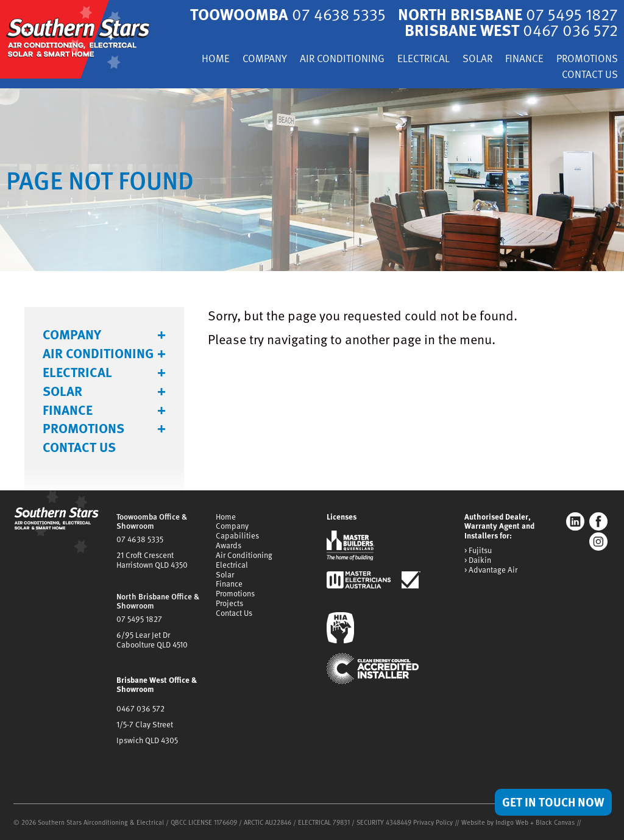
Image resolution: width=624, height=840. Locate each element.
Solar (477, 59)
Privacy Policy (433, 822)
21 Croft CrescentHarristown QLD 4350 (152, 560)
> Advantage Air (491, 570)
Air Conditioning (342, 59)
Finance (524, 59)
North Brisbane (508, 14)
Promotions (587, 59)
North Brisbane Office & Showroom (158, 601)
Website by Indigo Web (496, 822)
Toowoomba (288, 14)
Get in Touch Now (553, 802)
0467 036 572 (140, 708)
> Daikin (478, 560)
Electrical (424, 59)
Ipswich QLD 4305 (147, 740)
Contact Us (590, 75)
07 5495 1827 (139, 619)
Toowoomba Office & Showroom (152, 521)
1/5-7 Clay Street (145, 724)
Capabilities (237, 535)
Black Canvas (555, 822)
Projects (229, 603)
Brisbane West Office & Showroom (157, 685)
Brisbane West (511, 30)
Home (216, 59)
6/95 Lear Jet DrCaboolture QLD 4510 (152, 640)
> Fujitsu (478, 551)
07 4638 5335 (140, 539)
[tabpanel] (312, 180)
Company (265, 59)
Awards (229, 545)
